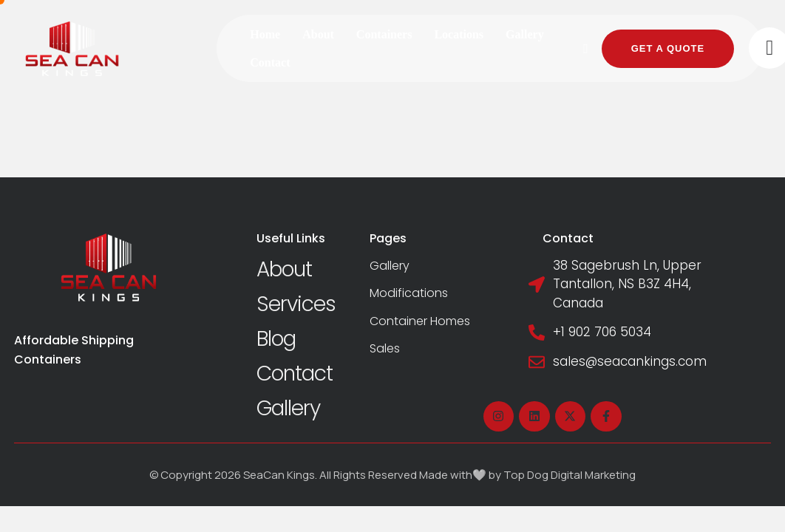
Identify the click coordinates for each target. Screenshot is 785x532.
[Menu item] (265, 35)
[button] (586, 49)
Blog (276, 339)
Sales (385, 348)
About (284, 269)
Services (296, 304)
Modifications (409, 293)
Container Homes (420, 321)
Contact (295, 374)
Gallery (288, 408)
